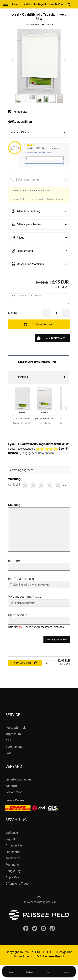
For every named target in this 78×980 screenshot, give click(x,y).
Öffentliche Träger (18, 884)
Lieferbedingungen (18, 779)
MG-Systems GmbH (50, 956)
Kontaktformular (16, 728)
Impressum (13, 734)
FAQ (8, 753)
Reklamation (14, 792)
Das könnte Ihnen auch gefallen (37, 362)
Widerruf (11, 786)
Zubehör (23, 377)
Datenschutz (14, 747)
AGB (8, 740)
